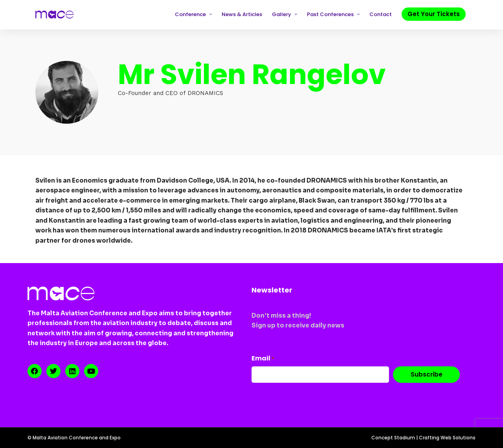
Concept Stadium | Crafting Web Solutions (423, 438)
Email (263, 358)
